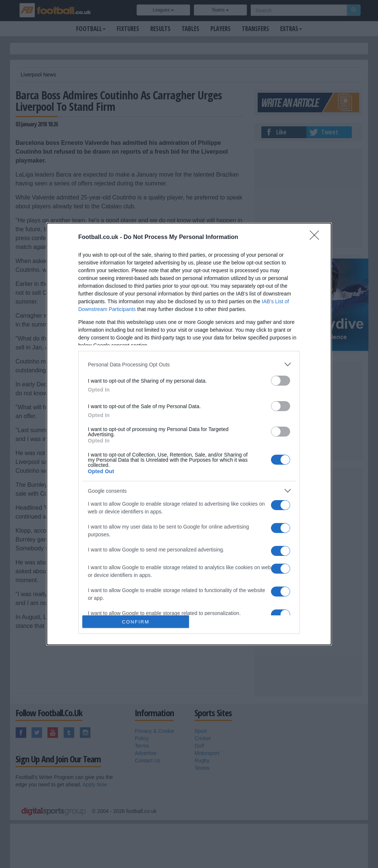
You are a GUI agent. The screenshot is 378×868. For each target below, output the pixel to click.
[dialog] (189, 434)
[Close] (317, 237)
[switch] (281, 381)
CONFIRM (136, 622)
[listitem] (189, 364)
